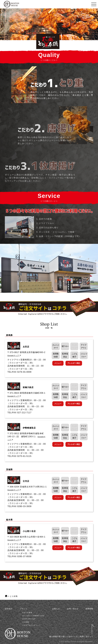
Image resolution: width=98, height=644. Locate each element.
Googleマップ (14, 356)
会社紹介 (9, 609)
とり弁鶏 (26, 622)
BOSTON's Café (29, 619)
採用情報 (89, 609)
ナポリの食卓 (27, 612)
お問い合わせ (73, 609)
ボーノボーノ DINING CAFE (33, 616)
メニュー (58, 363)
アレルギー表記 (74, 363)
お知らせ (56, 609)
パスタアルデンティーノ (31, 625)
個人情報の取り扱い (58, 636)
